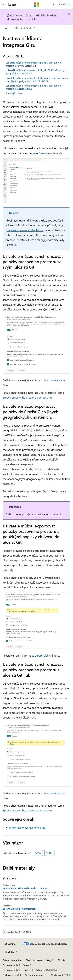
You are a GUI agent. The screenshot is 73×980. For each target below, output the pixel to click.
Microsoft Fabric (23, 28)
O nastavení (46, 153)
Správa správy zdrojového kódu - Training (25, 888)
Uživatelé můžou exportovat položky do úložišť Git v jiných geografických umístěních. (36, 72)
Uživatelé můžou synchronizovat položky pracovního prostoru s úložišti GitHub (33, 87)
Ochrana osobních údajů (16, 965)
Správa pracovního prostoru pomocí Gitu (27, 397)
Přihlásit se (65, 4)
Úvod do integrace (54, 380)
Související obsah (14, 93)
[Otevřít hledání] (54, 5)
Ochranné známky (35, 975)
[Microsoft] (37, 5)
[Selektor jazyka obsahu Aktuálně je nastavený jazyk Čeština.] (10, 944)
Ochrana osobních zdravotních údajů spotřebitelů (29, 970)
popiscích (43, 655)
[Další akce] (67, 28)
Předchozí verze (34, 960)
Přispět (61, 960)
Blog (49, 960)
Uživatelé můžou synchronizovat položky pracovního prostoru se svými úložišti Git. (33, 64)
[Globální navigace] (3, 5)
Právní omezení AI (12, 960)
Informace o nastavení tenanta (27, 827)
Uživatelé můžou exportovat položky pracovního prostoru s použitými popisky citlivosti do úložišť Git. (37, 80)
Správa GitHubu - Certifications (20, 909)
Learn (6, 28)
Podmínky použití (12, 975)
